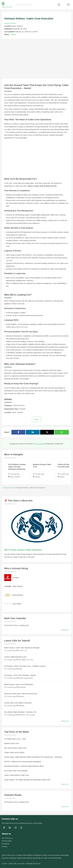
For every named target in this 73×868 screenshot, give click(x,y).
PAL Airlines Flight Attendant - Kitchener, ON (20, 712)
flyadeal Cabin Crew (11, 743)
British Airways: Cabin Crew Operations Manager (22, 648)
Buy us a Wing (39, 444)
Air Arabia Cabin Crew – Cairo (15, 739)
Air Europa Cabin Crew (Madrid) (16, 771)
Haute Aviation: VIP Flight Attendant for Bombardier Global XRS (27, 780)
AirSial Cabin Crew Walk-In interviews (18, 703)
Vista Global (17, 604)
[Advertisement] (36, 59)
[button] (59, 5)
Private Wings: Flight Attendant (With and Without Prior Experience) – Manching (33, 757)
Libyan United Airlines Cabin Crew (17, 775)
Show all (65, 630)
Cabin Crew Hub (8, 855)
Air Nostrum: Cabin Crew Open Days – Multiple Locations (25, 666)
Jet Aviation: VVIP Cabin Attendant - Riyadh (20, 675)
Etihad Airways (18, 595)
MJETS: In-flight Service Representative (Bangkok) (23, 762)
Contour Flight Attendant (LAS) (15, 657)
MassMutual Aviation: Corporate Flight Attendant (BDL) (24, 766)
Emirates (16, 578)
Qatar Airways (17, 586)
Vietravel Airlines (10, 23)
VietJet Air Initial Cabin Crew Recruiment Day (21, 694)
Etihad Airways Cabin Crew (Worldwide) (19, 684)
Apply (36, 419)
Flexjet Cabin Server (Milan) (14, 753)
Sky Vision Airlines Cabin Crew (15, 748)
